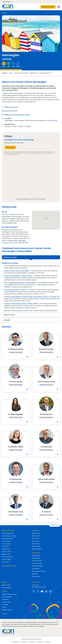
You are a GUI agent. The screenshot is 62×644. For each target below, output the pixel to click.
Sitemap (48, 642)
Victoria (4, 607)
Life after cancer (7, 559)
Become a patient (48, 7)
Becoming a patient (8, 539)
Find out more (10, 147)
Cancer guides (6, 544)
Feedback (24, 642)
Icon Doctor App (7, 588)
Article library (6, 546)
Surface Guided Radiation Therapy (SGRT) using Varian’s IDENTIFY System (30, 297)
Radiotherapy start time (21, 73)
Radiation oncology (18, 258)
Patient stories (6, 549)
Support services (18, 315)
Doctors (5, 582)
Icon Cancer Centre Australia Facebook (34, 591)
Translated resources (9, 566)
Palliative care (6, 554)
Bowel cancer (36, 539)
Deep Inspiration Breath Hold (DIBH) (17, 271)
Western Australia (7, 610)
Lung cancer (35, 541)
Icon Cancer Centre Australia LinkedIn (46, 591)
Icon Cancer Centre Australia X (38, 591)
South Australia (6, 602)
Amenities (18, 321)
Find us (55, 121)
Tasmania (5, 605)
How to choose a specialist (9, 536)
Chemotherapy (36, 558)
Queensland (5, 599)
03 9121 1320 (14, 107)
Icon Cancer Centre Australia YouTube (42, 591)
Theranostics (36, 569)
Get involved (6, 562)
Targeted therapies (37, 566)
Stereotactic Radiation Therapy (15, 290)
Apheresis (35, 574)
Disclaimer (32, 642)
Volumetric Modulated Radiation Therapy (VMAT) (21, 304)
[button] (46, 219)
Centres (5, 591)
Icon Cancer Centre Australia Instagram (50, 591)
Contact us (36, 582)
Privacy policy (15, 642)
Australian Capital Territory (9, 594)
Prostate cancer (37, 536)
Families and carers (7, 557)
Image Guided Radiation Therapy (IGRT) (18, 276)
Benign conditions (37, 549)
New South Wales (7, 597)
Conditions (36, 531)
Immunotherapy (37, 561)
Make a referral (6, 585)
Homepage (8, 7)
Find (13, 64)
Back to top (54, 525)
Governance (40, 642)
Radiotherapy (36, 556)
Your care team (6, 541)
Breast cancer (36, 533)
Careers (5, 614)
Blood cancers (36, 544)
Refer (18, 64)
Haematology (36, 576)
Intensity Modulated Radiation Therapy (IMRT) (20, 283)
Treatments (36, 553)
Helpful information (8, 531)
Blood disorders (36, 546)
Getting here (34, 73)
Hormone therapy (37, 563)
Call (8, 64)
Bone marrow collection (39, 571)
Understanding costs (8, 533)
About (11, 73)
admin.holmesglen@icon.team (19, 115)
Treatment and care (45, 73)
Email (4, 64)
